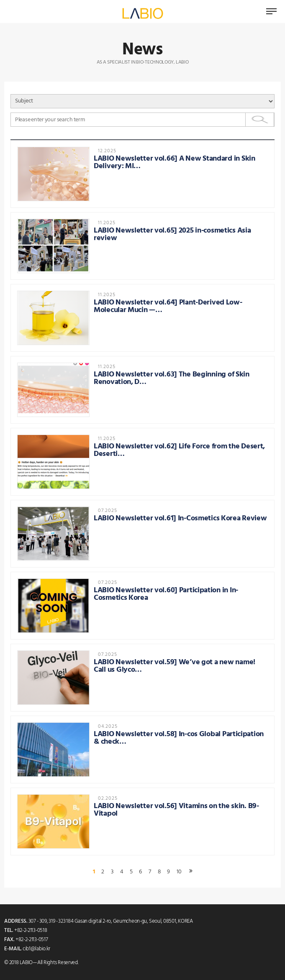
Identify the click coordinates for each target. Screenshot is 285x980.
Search (260, 120)
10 (179, 872)
